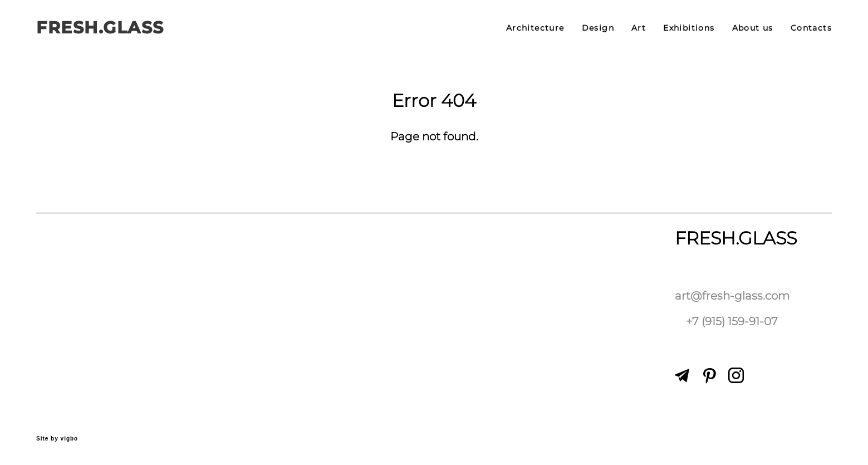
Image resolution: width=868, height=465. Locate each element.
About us (753, 28)
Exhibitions (689, 28)
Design (598, 28)
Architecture (535, 28)
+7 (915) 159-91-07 (732, 321)
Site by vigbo (57, 439)
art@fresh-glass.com (732, 296)
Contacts (811, 28)
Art (639, 28)
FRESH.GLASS (100, 28)
